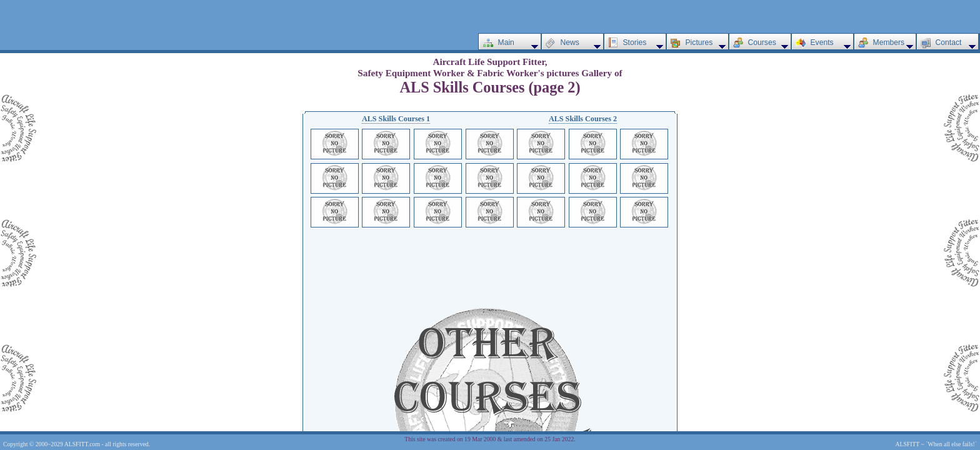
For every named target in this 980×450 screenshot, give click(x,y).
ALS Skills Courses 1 (396, 119)
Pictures (699, 42)
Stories (635, 42)
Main (506, 42)
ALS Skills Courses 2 (583, 119)
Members (889, 42)
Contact (949, 42)
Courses (762, 42)
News (570, 42)
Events (822, 42)
